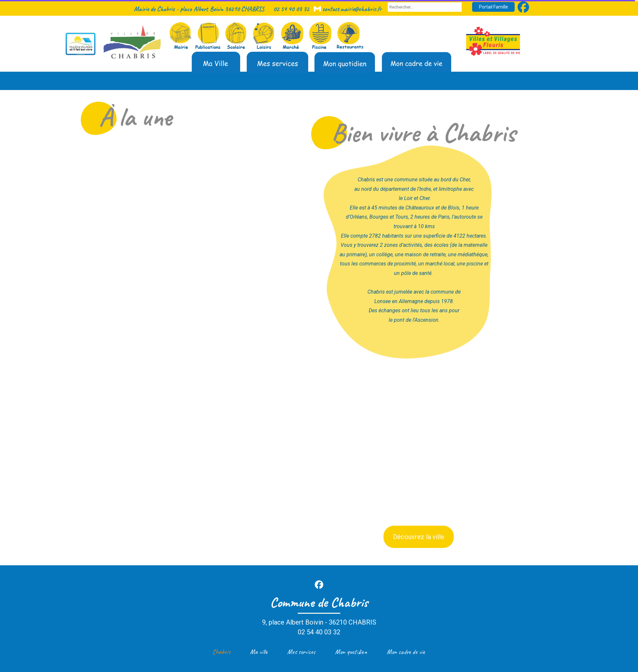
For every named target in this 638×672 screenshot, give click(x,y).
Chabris (221, 652)
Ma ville (259, 652)
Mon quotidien (351, 652)
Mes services (301, 652)
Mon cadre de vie (406, 652)
